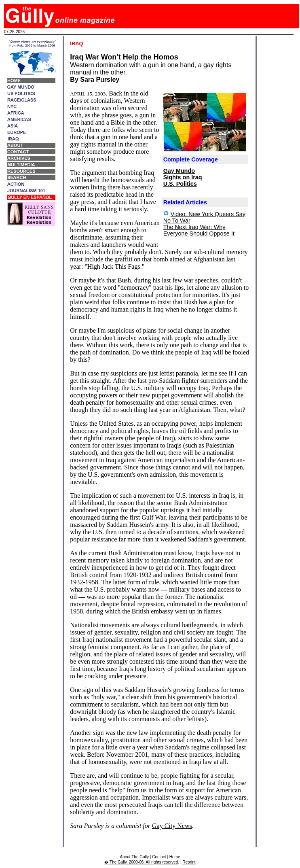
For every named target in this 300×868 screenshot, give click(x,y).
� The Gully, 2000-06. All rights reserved (141, 862)
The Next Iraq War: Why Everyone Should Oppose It (199, 230)
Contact (159, 857)
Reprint (189, 862)
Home (175, 857)
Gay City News (172, 826)
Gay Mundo (179, 171)
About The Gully (135, 857)
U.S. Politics (180, 184)
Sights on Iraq (183, 177)
